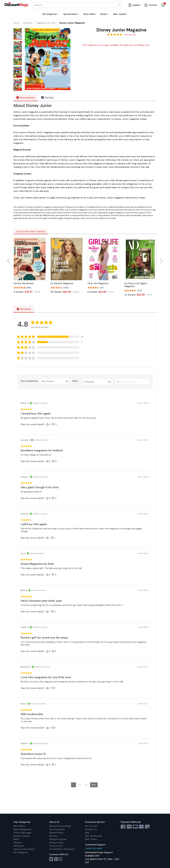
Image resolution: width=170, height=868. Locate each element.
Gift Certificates (93, 836)
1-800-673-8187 (94, 849)
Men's (16, 839)
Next (161, 261)
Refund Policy (56, 833)
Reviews (24, 309)
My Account (91, 826)
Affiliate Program (58, 839)
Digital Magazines (23, 829)
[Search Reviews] (132, 382)
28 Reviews (130, 35)
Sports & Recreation (24, 849)
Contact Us (91, 829)
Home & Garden (22, 836)
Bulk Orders (91, 839)
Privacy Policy (56, 843)
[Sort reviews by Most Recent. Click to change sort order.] (54, 381)
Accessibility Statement (62, 849)
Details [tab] (47, 98)
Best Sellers (20, 826)
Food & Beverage (22, 833)
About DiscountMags (60, 826)
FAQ (87, 833)
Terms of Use (56, 846)
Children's (19, 846)
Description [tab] (26, 98)
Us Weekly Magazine (62, 283)
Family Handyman (24, 283)
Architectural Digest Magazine (136, 285)
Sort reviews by (29, 381)
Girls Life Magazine (98, 283)
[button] (51, 337)
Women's (18, 843)
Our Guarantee (57, 829)
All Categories (21, 852)
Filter (75, 381)
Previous (9, 261)
